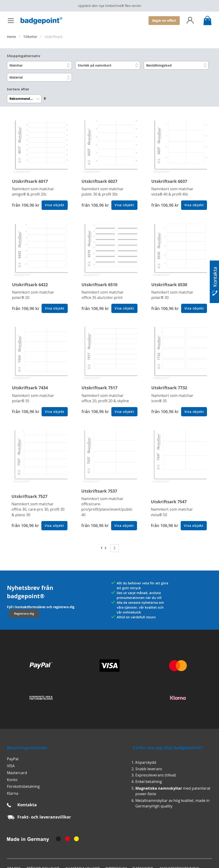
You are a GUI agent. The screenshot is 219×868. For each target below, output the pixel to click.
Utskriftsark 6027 (99, 181)
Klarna (13, 793)
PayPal (13, 759)
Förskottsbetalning (23, 786)
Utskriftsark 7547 (169, 502)
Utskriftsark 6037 (169, 181)
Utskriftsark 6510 (99, 285)
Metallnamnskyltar (152, 801)
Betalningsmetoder (27, 748)
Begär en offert (164, 20)
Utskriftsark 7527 (29, 496)
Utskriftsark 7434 (30, 388)
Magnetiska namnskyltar (159, 788)
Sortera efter (18, 89)
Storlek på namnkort (95, 65)
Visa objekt (55, 205)
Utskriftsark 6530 (169, 285)
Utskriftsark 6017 (30, 181)
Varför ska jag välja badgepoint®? (168, 748)
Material (16, 77)
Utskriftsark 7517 (99, 388)
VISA (11, 766)
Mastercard (17, 773)
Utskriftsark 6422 (30, 285)
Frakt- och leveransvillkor (44, 817)
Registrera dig (24, 613)
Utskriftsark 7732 (169, 388)
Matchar (16, 65)
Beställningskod (159, 65)
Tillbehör (31, 37)
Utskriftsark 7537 (99, 491)
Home (12, 37)
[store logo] (44, 21)
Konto (12, 780)
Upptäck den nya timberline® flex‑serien (110, 6)
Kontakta (27, 805)
